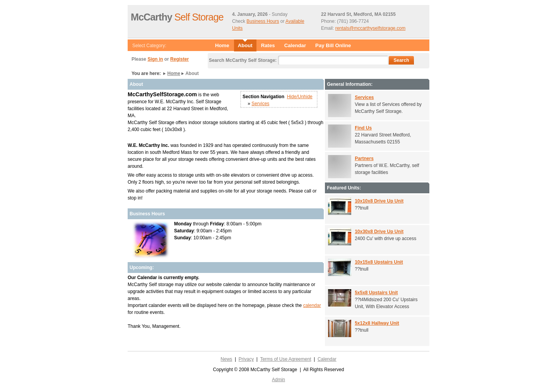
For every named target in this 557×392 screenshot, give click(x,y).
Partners (364, 159)
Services (260, 104)
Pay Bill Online (333, 45)
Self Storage (177, 17)
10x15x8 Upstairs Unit (379, 262)
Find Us (363, 128)
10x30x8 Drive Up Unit (379, 232)
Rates (268, 45)
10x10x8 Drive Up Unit (379, 201)
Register (179, 59)
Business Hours (263, 21)
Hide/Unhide (300, 97)
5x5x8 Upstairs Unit (376, 293)
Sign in (155, 59)
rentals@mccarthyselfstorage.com (371, 28)
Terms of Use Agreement (285, 359)
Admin (278, 380)
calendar (312, 305)
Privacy (246, 359)
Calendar (295, 45)
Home (222, 45)
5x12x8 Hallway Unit (377, 323)
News (226, 359)
